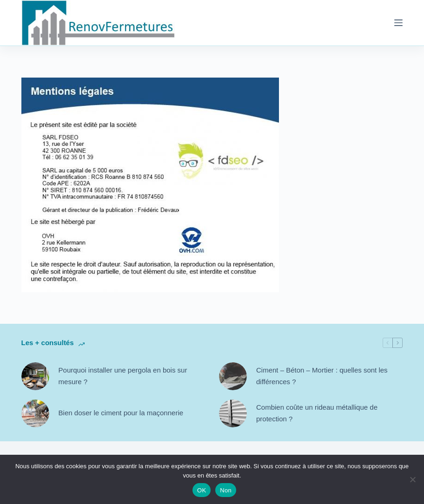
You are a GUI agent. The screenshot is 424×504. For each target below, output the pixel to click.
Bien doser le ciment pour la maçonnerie (121, 413)
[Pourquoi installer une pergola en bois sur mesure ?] (35, 376)
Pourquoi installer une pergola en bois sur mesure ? (123, 376)
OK (202, 490)
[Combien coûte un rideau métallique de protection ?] (233, 413)
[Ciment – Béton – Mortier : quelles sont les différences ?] (233, 376)
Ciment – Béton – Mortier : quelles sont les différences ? (322, 376)
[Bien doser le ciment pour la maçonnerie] (35, 413)
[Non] (412, 479)
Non (226, 490)
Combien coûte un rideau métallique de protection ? (317, 413)
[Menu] (398, 23)
